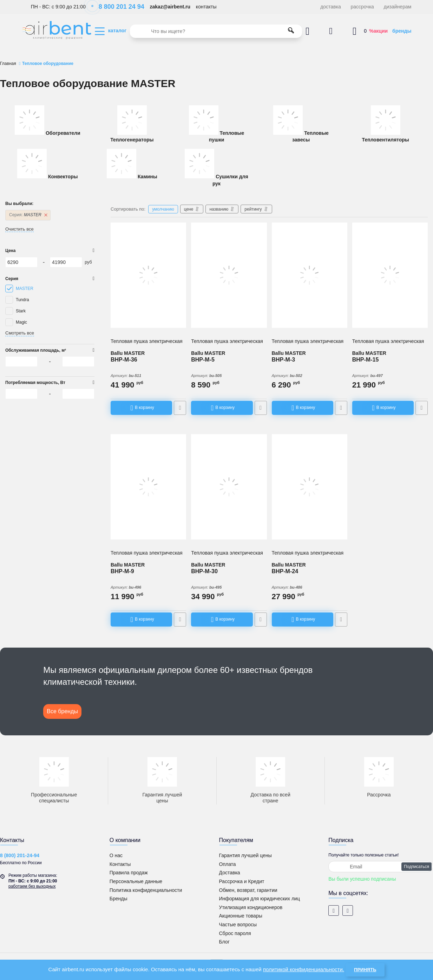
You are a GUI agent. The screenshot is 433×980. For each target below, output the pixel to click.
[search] (216, 31)
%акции (378, 31)
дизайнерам (398, 7)
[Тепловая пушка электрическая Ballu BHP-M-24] (310, 487)
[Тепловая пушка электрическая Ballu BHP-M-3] (310, 275)
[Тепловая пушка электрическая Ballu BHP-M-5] (229, 275)
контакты (206, 7)
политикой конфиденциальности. (304, 969)
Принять (365, 970)
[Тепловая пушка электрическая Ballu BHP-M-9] (148, 487)
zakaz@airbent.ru (170, 7)
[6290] (21, 262)
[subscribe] (381, 867)
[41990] (66, 262)
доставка (331, 7)
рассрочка (362, 7)
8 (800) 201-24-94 (20, 855)
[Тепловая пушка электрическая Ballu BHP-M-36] (148, 275)
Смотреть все (20, 333)
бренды (402, 31)
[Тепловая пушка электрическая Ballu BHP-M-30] (229, 487)
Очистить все (19, 229)
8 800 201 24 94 (118, 7)
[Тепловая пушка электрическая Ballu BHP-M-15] (390, 275)
